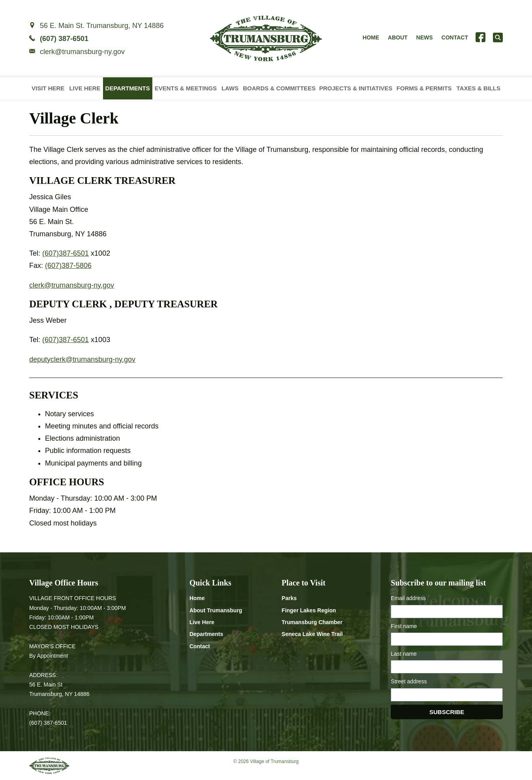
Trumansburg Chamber (312, 622)
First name (404, 626)
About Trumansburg (216, 610)
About (398, 37)
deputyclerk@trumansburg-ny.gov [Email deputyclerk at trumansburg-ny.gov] (82, 359)
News (425, 37)
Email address (408, 598)
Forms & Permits (424, 88)
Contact (455, 37)
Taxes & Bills (479, 88)
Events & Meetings (186, 88)
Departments (128, 88)
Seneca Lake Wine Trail (312, 634)
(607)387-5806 (68, 266)
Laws (230, 88)
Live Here (85, 88)
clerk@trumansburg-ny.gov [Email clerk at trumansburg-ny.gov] (82, 52)
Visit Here (48, 88)
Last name (404, 654)
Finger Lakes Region (309, 610)
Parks (289, 598)
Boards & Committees (279, 88)
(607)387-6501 (66, 253)
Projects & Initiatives (356, 88)
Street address (409, 681)
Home (371, 37)
